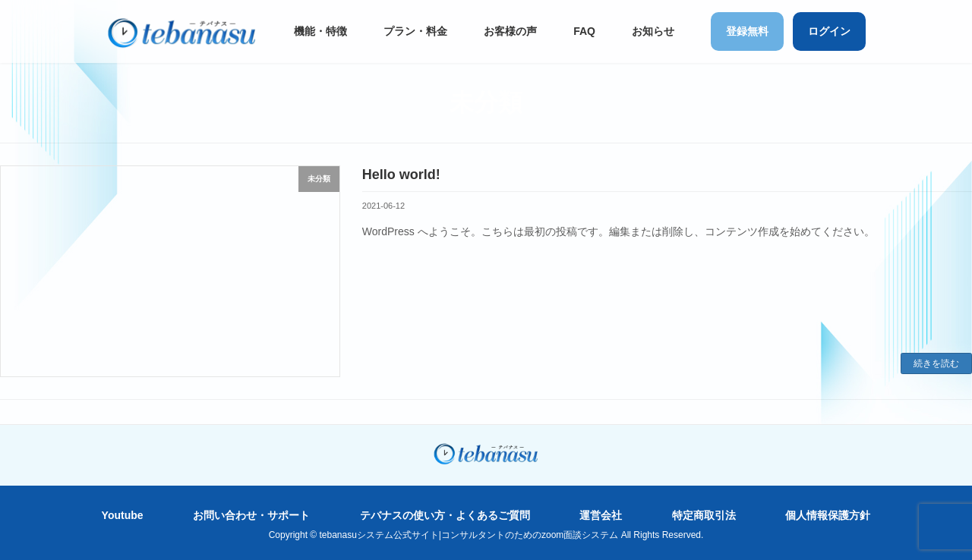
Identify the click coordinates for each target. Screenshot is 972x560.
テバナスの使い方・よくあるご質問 (445, 515)
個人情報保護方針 (828, 515)
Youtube (123, 515)
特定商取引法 (704, 515)
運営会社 (601, 515)
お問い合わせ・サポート (251, 515)
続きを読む (936, 363)
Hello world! (401, 175)
